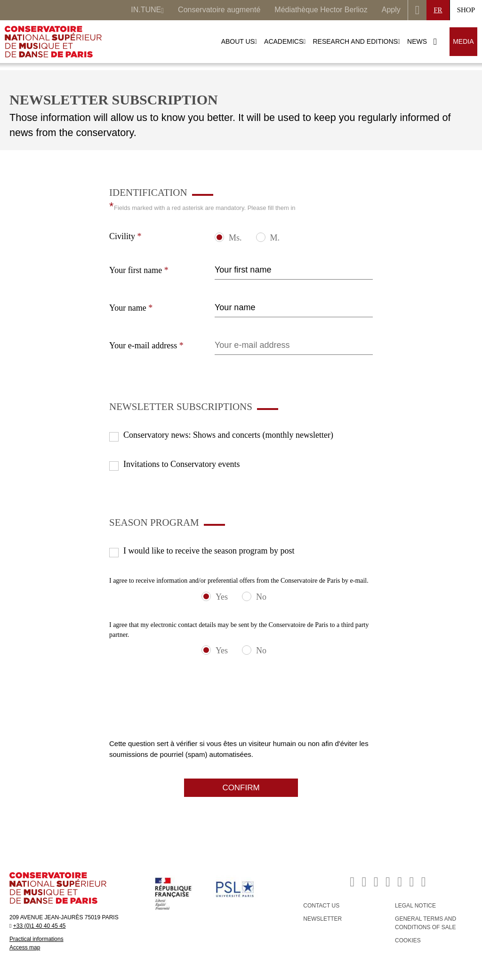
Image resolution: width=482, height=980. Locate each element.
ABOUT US (239, 41)
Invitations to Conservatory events (181, 464)
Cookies (408, 940)
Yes (222, 597)
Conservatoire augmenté (219, 10)
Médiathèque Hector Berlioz (321, 10)
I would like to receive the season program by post (209, 551)
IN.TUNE (147, 11)
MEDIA (463, 41)
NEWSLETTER (322, 919)
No (261, 597)
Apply (391, 10)
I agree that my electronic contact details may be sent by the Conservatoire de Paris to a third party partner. (239, 630)
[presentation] (181, 720)
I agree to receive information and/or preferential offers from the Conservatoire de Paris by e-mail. (239, 581)
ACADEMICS (285, 41)
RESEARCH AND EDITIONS (356, 41)
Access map (25, 948)
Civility (125, 236)
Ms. (235, 238)
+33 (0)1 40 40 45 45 (40, 926)
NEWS (417, 41)
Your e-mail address (146, 345)
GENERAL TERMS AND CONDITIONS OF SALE (426, 923)
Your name (131, 308)
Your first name (139, 270)
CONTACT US (321, 906)
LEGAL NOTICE (415, 906)
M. (275, 238)
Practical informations (36, 939)
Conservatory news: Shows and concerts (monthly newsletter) (228, 435)
